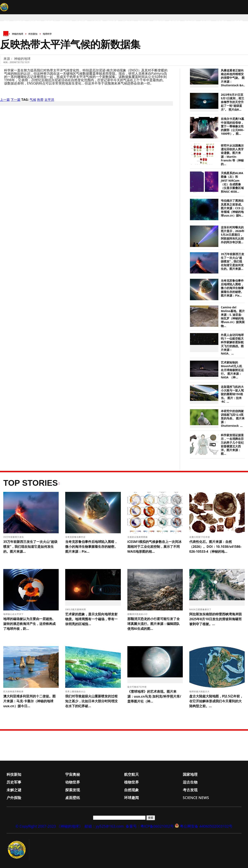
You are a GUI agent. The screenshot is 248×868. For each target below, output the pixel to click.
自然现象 (175, 22)
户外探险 (206, 22)
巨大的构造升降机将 (14, 691)
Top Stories (31, 483)
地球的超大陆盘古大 (200, 691)
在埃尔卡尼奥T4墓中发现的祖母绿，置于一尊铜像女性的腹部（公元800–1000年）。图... (232, 126)
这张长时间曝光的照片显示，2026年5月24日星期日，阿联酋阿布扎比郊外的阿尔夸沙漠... (233, 235)
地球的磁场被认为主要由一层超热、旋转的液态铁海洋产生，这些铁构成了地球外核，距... (29, 624)
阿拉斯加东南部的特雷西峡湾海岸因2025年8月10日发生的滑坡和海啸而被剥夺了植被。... (215, 619)
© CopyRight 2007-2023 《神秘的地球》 (49, 826)
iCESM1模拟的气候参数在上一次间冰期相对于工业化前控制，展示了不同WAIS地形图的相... (154, 547)
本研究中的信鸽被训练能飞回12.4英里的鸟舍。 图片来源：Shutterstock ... (233, 418)
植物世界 (112, 22)
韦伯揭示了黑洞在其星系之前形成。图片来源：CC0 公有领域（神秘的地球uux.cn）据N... (232, 208)
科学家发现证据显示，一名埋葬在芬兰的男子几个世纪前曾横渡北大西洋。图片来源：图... (232, 444)
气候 (33, 100)
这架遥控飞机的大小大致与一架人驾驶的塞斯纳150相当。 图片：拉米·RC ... (232, 394)
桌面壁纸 (221, 22)
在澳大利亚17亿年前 (200, 537)
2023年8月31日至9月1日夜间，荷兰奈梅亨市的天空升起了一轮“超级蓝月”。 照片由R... (232, 102)
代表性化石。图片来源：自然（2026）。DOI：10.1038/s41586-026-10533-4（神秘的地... (215, 547)
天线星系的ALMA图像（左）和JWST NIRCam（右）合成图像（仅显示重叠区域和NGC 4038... (232, 182)
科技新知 (19, 22)
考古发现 (190, 22)
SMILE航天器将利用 (76, 609)
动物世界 (97, 22)
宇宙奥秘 (35, 22)
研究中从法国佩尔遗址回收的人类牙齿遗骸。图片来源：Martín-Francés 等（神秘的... (232, 155)
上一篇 (5, 100)
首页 (7, 22)
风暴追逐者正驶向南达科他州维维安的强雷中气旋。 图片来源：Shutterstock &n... (233, 78)
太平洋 (49, 100)
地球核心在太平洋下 (14, 614)
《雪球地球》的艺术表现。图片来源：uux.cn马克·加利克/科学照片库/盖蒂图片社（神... (154, 696)
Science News (15, 36)
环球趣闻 (237, 22)
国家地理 (66, 22)
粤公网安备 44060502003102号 (206, 826)
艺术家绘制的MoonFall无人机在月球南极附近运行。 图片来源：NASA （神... (232, 370)
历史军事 (81, 22)
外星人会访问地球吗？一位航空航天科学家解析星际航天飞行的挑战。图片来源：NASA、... (232, 344)
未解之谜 (144, 22)
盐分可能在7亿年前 (137, 687)
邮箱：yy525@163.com (104, 826)
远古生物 (128, 22)
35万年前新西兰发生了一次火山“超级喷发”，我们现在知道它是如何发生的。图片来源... (232, 262)
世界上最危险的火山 (76, 691)
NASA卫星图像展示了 (201, 609)
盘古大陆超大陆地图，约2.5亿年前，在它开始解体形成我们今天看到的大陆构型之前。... (216, 701)
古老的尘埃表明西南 (138, 537)
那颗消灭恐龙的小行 (138, 614)
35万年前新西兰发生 (14, 537)
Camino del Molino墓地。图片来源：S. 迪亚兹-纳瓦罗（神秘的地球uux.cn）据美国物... (233, 317)
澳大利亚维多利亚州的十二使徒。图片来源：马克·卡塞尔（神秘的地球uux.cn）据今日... (29, 701)
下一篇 (16, 100)
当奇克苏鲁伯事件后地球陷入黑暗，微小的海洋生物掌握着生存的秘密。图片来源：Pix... (232, 288)
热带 (40, 100)
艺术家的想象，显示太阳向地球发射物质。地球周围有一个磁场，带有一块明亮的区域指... (91, 619)
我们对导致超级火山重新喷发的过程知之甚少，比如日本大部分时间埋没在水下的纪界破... (91, 701)
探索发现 (159, 22)
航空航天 (50, 22)
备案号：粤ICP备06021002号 (150, 826)
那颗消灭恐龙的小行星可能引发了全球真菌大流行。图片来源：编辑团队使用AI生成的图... (154, 624)
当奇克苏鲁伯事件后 (76, 537)
